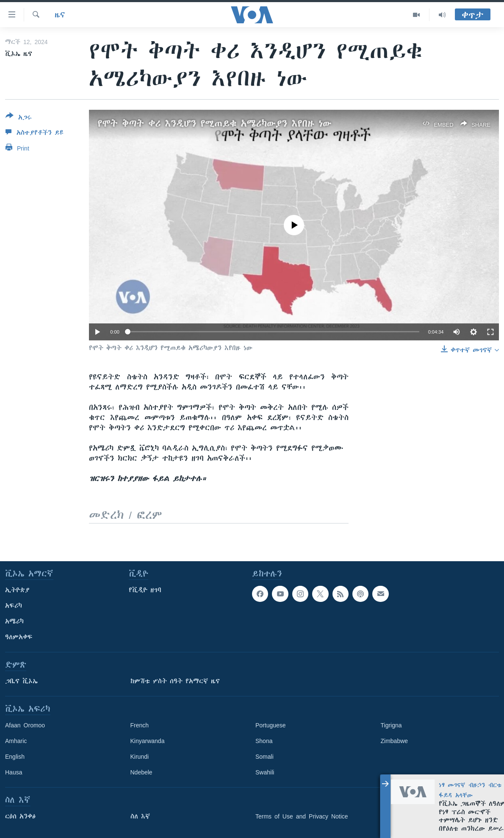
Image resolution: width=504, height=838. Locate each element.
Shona (264, 741)
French (140, 725)
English (15, 757)
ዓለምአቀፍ (19, 637)
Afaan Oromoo (25, 725)
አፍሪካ (14, 606)
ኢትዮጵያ (17, 590)
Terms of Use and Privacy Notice (302, 816)
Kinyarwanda (148, 741)
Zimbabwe (395, 741)
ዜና (60, 15)
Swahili (265, 772)
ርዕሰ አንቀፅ (20, 816)
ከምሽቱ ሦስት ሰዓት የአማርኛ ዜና (175, 681)
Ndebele (141, 772)
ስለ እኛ (140, 816)
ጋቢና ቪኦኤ (21, 681)
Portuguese (271, 725)
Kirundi (140, 757)
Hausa (14, 772)
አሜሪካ (14, 621)
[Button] (19, 118)
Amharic (16, 741)
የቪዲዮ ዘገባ (145, 590)
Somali (264, 757)
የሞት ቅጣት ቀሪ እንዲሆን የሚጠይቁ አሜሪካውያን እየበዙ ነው (214, 124)
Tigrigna (391, 725)
